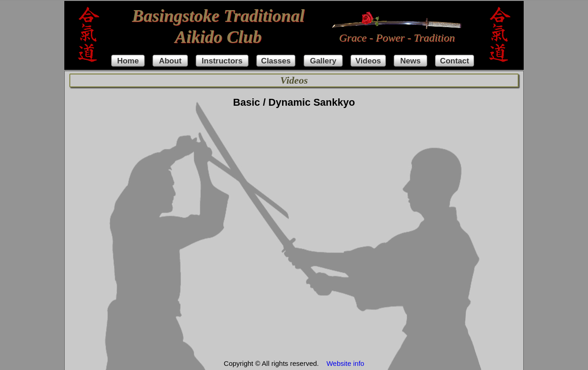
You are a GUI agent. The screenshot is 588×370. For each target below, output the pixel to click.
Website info (345, 363)
